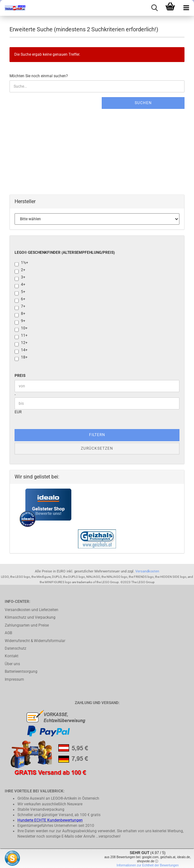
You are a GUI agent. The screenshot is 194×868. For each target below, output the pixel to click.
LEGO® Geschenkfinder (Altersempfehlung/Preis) (65, 253)
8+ (20, 314)
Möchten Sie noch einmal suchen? (39, 76)
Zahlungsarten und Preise (27, 625)
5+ (20, 292)
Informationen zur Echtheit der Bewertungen (148, 865)
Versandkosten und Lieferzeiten (32, 610)
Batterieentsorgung (21, 671)
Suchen (143, 103)
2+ (20, 270)
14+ (21, 350)
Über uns (12, 664)
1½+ (21, 263)
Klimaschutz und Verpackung (30, 617)
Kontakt (12, 656)
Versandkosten (147, 571)
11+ (21, 336)
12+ (21, 343)
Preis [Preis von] (20, 376)
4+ (20, 285)
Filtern (97, 435)
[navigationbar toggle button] (186, 8)
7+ (20, 307)
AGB (8, 633)
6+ (20, 300)
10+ (21, 329)
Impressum (14, 679)
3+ (20, 278)
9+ (20, 321)
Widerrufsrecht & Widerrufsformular (35, 641)
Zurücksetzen (97, 448)
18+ (21, 358)
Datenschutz (16, 648)
